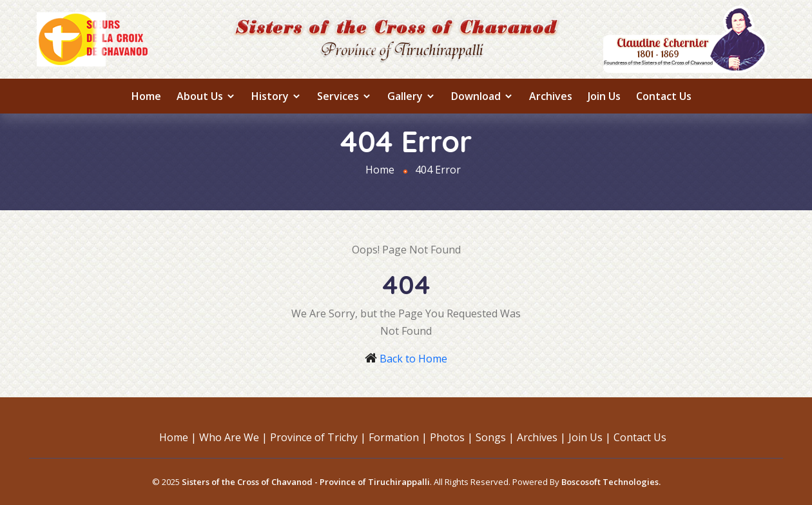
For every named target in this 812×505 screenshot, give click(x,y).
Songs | (495, 437)
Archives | (541, 437)
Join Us (604, 96)
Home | (178, 437)
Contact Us (664, 96)
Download (482, 96)
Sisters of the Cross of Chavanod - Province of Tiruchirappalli (306, 482)
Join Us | (590, 437)
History (276, 96)
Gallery (411, 96)
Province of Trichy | (318, 437)
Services (344, 96)
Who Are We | (233, 437)
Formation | (398, 437)
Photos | (451, 437)
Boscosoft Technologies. (611, 482)
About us (206, 96)
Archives (551, 96)
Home (146, 96)
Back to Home (413, 359)
